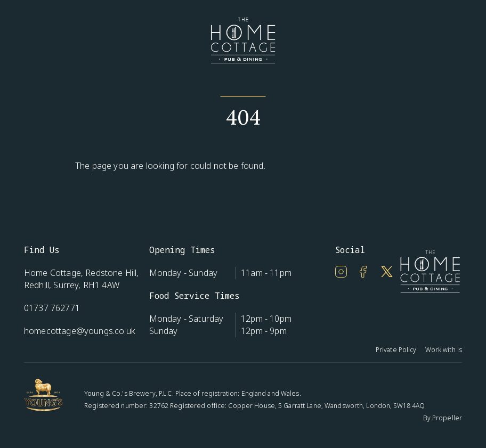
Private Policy (396, 350)
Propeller (447, 418)
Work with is (444, 350)
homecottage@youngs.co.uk (80, 331)
